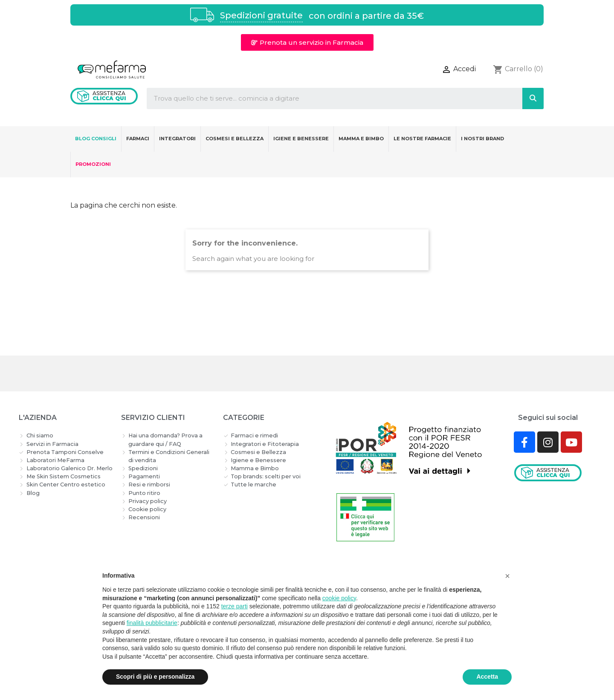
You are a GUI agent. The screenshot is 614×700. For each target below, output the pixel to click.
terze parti (235, 606)
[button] (307, 42)
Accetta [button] (487, 677)
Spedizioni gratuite (261, 15)
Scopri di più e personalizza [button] (155, 677)
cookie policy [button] (339, 598)
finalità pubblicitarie (152, 623)
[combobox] (327, 98)
